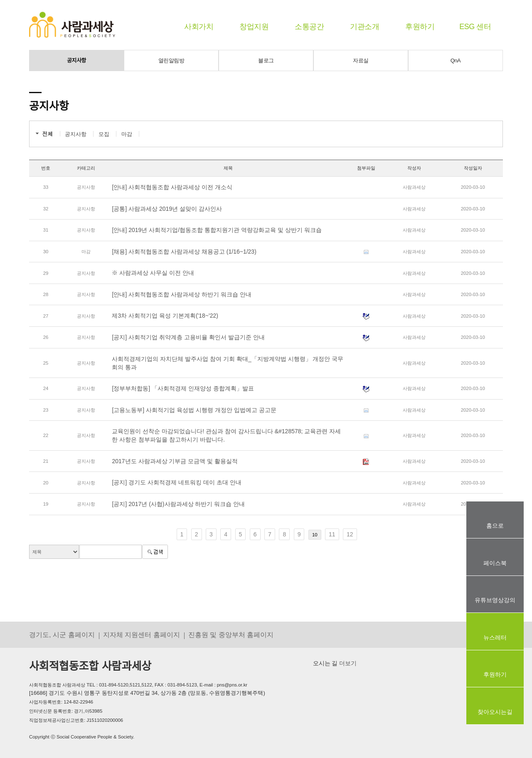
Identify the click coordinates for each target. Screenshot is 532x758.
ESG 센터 (475, 27)
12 (350, 534)
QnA (456, 60)
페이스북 (495, 563)
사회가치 (199, 27)
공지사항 (76, 60)
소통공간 (309, 27)
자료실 (361, 60)
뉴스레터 (495, 637)
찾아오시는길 (495, 712)
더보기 (347, 663)
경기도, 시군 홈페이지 (62, 635)
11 (332, 534)
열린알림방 (171, 60)
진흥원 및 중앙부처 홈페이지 (231, 635)
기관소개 (365, 27)
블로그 (266, 60)
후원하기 (420, 27)
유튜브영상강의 (495, 600)
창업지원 (254, 27)
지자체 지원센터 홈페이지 (142, 635)
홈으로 (495, 526)
